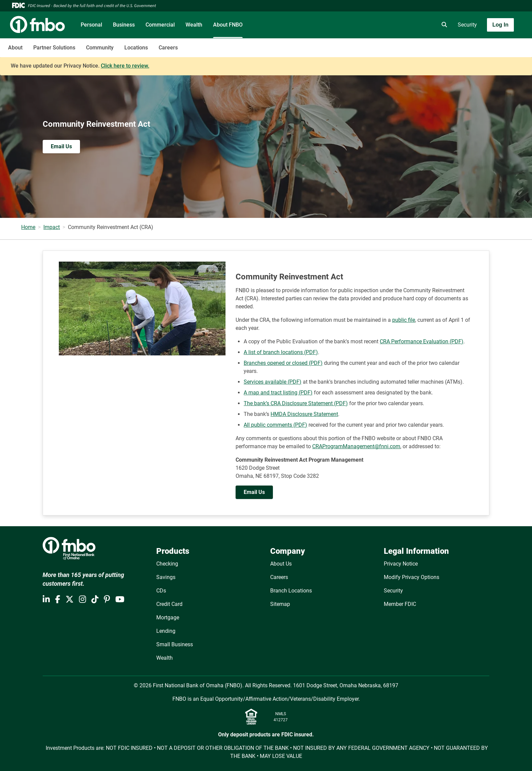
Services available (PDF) (273, 382)
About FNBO (228, 25)
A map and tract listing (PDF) (278, 393)
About (15, 48)
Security (467, 25)
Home (28, 227)
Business (124, 25)
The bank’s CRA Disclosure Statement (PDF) (296, 403)
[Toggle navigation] (479, 44)
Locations (136, 48)
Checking (167, 564)
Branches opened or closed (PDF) (283, 363)
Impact (52, 227)
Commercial (160, 25)
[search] (443, 25)
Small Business (175, 644)
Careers (168, 48)
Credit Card (169, 604)
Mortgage (168, 618)
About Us (281, 564)
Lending (166, 631)
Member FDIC (400, 604)
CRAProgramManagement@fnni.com (356, 446)
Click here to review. (125, 66)
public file (404, 320)
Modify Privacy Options (412, 577)
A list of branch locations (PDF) (281, 352)
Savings (166, 577)
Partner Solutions (54, 48)
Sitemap (280, 604)
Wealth (194, 25)
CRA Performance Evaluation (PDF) (422, 341)
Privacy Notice (401, 564)
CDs (161, 591)
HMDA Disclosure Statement (304, 414)
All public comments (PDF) (275, 425)
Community (100, 48)
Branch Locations (291, 591)
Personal (91, 25)
